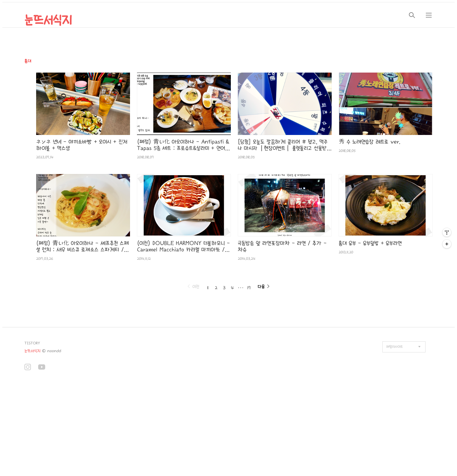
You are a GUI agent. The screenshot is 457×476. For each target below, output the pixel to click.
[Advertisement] (119, 428)
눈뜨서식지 (48, 20)
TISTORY (32, 343)
